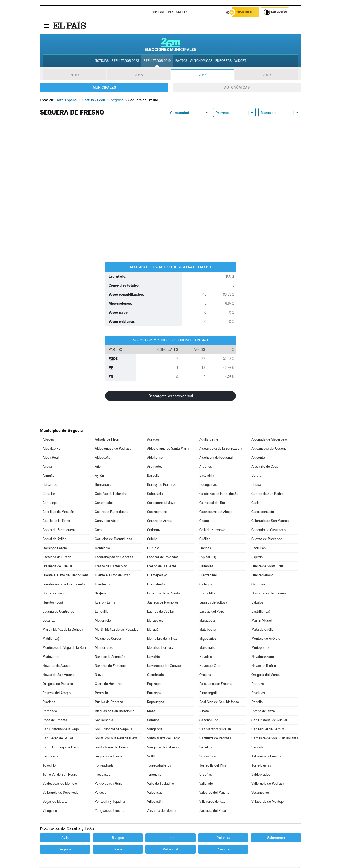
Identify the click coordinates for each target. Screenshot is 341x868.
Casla (256, 504)
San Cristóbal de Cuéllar (269, 721)
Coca (99, 531)
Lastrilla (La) (261, 612)
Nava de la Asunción (110, 657)
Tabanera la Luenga (266, 757)
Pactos (181, 62)
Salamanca (276, 838)
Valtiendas (155, 793)
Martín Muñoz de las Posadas (117, 630)
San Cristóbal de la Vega (61, 730)
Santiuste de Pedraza (215, 739)
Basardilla (207, 476)
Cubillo (152, 540)
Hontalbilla (207, 594)
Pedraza (258, 685)
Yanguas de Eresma (110, 811)
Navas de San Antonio (59, 676)
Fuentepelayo (157, 576)
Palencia (223, 838)
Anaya (47, 467)
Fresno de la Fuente (162, 567)
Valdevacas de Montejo (60, 784)
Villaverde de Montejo (268, 802)
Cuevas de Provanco (267, 540)
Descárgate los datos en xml (171, 397)
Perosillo (101, 694)
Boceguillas (208, 485)
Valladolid (170, 850)
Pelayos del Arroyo (57, 694)
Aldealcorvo (52, 449)
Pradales (258, 694)
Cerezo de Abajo (107, 522)
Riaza (151, 712)
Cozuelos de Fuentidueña (113, 540)
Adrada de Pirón (107, 440)
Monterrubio (104, 648)
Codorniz (154, 531)
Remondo (50, 712)
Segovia (257, 748)
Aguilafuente (209, 440)
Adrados (153, 440)
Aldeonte (258, 458)
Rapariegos (156, 703)
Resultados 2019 (157, 62)
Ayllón (99, 476)
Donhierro (102, 549)
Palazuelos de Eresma (216, 685)
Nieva (99, 676)
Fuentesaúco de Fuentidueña (64, 585)
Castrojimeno (157, 513)
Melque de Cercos (108, 639)
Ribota (204, 712)
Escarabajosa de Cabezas (114, 558)
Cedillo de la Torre (56, 522)
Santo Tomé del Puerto (112, 748)
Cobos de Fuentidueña (59, 531)
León (171, 838)
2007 (267, 76)
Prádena (49, 703)
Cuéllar (205, 540)
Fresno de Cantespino (111, 567)
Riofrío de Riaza (263, 712)
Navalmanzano (263, 657)
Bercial (257, 476)
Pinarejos (154, 694)
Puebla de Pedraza (109, 703)
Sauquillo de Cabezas (163, 748)
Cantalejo (50, 504)
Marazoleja (155, 621)
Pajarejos (154, 685)
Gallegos (206, 585)
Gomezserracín (54, 594)
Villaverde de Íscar (213, 802)
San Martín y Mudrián (215, 730)
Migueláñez (208, 639)
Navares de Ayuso (56, 667)
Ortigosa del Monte (266, 676)
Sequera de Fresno (109, 757)
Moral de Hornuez (160, 648)
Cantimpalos (104, 504)
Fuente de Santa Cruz (267, 567)
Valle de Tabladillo (161, 784)
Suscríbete (247, 13)
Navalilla (206, 657)
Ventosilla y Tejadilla (110, 802)
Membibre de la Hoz (162, 639)
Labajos (257, 603)
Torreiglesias (261, 766)
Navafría (153, 657)
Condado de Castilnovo (269, 531)
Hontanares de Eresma (269, 594)
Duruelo (153, 549)
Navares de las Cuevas (164, 667)
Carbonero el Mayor (162, 504)
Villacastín (155, 802)
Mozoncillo (207, 648)
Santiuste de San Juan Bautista (275, 739)
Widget (240, 62)
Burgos (118, 838)
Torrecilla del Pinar (214, 766)
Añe (98, 467)
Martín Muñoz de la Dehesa (63, 630)
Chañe (204, 522)
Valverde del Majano (214, 793)
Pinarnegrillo (209, 694)
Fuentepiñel (208, 576)
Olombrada (155, 676)
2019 (74, 76)
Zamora (223, 850)
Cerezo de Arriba (160, 522)
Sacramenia (104, 721)
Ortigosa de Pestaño (58, 685)
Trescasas (103, 775)
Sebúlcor (206, 748)
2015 (139, 76)
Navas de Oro (209, 667)
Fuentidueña (156, 585)
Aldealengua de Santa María (168, 449)
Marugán (154, 630)
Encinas (205, 549)
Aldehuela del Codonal (216, 458)
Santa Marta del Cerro (164, 739)
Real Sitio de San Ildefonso (219, 703)
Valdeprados (261, 775)
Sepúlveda (50, 757)
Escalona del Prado (57, 558)
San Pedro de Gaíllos (58, 739)
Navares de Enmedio (110, 667)
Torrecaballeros (159, 766)
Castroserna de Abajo (215, 513)
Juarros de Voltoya (213, 603)
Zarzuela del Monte (161, 811)
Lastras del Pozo (212, 612)
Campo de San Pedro (267, 494)
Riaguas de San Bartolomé (115, 712)
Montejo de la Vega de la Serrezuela (66, 648)
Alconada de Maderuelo (269, 440)
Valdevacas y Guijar (109, 784)
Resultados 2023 (125, 62)
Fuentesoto (103, 585)
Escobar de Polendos (163, 558)
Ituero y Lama (105, 603)
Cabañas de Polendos (111, 494)
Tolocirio (49, 766)
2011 (203, 76)
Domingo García (55, 549)
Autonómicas (237, 88)
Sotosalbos (208, 757)
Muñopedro (260, 648)
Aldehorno (155, 458)
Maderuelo (103, 621)
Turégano (154, 775)
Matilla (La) (51, 639)
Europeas (223, 62)
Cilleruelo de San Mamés (270, 522)
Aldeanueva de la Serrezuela (221, 449)
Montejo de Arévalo (266, 639)
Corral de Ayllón (54, 540)
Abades (48, 440)
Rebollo (257, 703)
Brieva (256, 485)
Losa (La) (50, 621)
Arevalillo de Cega (265, 467)
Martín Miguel (262, 621)
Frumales (206, 567)
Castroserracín (263, 513)
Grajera (100, 594)
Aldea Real (51, 458)
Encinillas (259, 549)
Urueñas (206, 775)
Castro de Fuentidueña (112, 513)
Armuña (49, 476)
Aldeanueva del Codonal (269, 449)
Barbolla (153, 476)
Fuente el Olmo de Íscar (112, 576)
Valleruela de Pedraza (268, 784)
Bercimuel (50, 485)
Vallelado (206, 784)
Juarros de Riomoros (163, 603)
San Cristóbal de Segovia (113, 730)
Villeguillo (50, 811)
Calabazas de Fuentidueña (219, 494)
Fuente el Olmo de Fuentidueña (66, 576)
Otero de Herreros (109, 685)
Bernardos (103, 485)
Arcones (206, 467)
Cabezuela (155, 494)
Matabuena (208, 630)
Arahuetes (155, 467)
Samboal (154, 721)
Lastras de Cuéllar (161, 612)
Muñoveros (51, 657)
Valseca (101, 793)
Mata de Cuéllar (263, 630)
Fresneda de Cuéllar (58, 567)
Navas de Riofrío (264, 667)
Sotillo (152, 757)
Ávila (65, 838)
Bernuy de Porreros (162, 485)
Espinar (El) (208, 558)
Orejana (205, 676)
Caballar (49, 494)
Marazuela (207, 621)
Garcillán (258, 585)
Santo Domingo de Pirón (61, 748)
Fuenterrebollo (262, 576)
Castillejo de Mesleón (58, 513)
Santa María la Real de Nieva (116, 739)
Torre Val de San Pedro (60, 775)
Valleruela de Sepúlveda (61, 793)
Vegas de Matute (55, 802)
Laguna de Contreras (58, 612)
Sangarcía (155, 730)
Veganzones (261, 793)
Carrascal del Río (212, 504)
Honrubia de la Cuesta (164, 594)
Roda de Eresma (55, 721)
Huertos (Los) (53, 603)
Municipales (104, 88)
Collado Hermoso (212, 531)
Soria (118, 850)
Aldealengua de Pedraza (113, 449)
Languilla (102, 612)
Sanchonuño (209, 721)
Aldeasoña (103, 458)
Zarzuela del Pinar (213, 811)
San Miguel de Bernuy (268, 730)
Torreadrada (104, 766)
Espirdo (257, 558)
